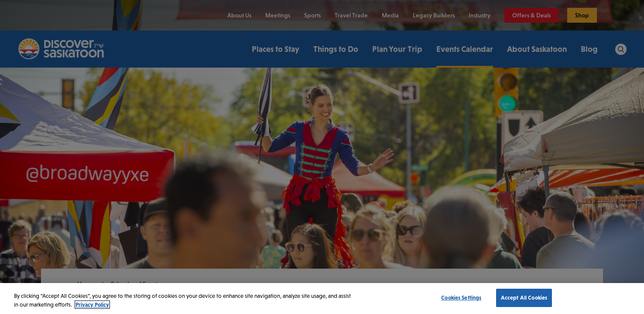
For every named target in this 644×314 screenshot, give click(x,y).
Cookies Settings (461, 298)
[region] (322, 299)
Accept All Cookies (524, 298)
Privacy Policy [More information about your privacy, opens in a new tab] (92, 305)
